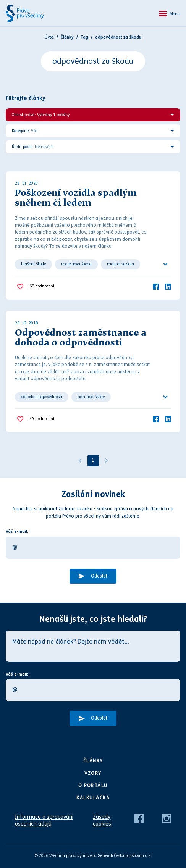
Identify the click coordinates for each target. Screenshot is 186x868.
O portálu (93, 786)
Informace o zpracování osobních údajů (44, 820)
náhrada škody (91, 397)
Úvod (49, 37)
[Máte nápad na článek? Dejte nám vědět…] (93, 646)
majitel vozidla (120, 264)
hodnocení (42, 286)
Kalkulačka (93, 798)
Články (93, 761)
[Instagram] (167, 818)
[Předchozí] (80, 461)
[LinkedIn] (168, 286)
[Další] (107, 461)
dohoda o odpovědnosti (42, 397)
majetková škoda (76, 264)
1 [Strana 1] (93, 460)
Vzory (93, 773)
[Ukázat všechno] (165, 264)
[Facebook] (156, 286)
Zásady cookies (102, 820)
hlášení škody (33, 264)
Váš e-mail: (17, 532)
